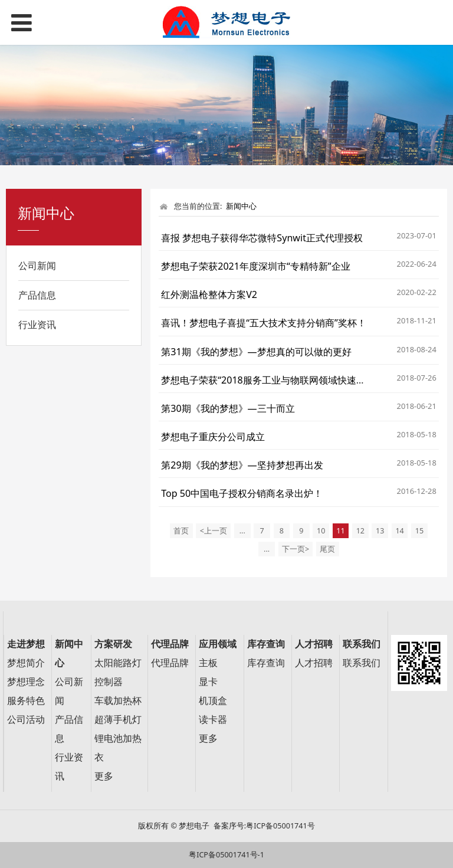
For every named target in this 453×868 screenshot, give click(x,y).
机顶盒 (213, 701)
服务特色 (26, 701)
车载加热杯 (118, 701)
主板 (208, 663)
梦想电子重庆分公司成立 (213, 437)
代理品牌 (170, 663)
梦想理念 (26, 682)
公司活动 (26, 720)
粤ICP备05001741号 (280, 826)
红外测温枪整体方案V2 (209, 294)
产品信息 (37, 295)
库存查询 (266, 663)
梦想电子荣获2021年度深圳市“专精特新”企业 (255, 266)
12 (360, 531)
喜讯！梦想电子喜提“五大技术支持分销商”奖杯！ (264, 323)
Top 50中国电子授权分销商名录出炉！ (242, 493)
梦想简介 (26, 663)
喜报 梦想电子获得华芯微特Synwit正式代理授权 (262, 238)
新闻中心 (241, 206)
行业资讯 (37, 325)
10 (321, 531)
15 (419, 531)
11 (340, 531)
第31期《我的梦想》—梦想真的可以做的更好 (256, 352)
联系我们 (362, 663)
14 (399, 531)
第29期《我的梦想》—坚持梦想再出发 (242, 465)
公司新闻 (37, 266)
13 (380, 531)
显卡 (208, 682)
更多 (104, 776)
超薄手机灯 (118, 720)
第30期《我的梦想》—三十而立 (228, 408)
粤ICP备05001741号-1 (226, 855)
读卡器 (213, 720)
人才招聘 (314, 663)
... (242, 531)
